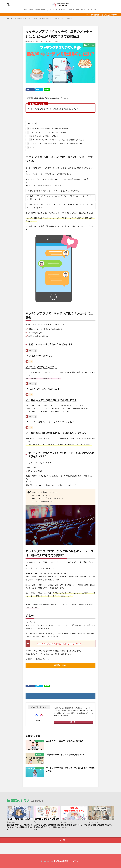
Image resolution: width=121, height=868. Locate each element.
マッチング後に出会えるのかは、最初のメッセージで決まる (48, 128)
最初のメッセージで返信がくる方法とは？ (45, 136)
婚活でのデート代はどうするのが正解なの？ (65, 741)
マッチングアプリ (42, 41)
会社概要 (71, 10)
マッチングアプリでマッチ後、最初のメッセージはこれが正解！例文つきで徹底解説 (48, 18)
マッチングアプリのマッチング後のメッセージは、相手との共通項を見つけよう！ (57, 140)
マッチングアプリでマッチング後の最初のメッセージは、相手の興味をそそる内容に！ (56, 144)
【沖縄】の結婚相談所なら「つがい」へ (67, 861)
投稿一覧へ (73, 722)
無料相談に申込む (60, 665)
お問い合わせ (80, 10)
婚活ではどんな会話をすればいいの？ (101, 826)
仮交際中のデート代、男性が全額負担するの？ (66, 754)
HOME (10, 18)
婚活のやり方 (19, 18)
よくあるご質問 (52, 10)
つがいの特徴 (28, 10)
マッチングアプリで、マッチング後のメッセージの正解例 (47, 132)
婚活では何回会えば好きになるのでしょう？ (74, 826)
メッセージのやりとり (54, 41)
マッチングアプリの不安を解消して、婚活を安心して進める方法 (70, 769)
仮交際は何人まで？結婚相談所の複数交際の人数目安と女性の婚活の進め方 (47, 827)
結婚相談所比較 (40, 10)
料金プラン (63, 10)
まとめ (31, 147)
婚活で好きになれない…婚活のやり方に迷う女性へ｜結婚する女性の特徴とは (19, 827)
